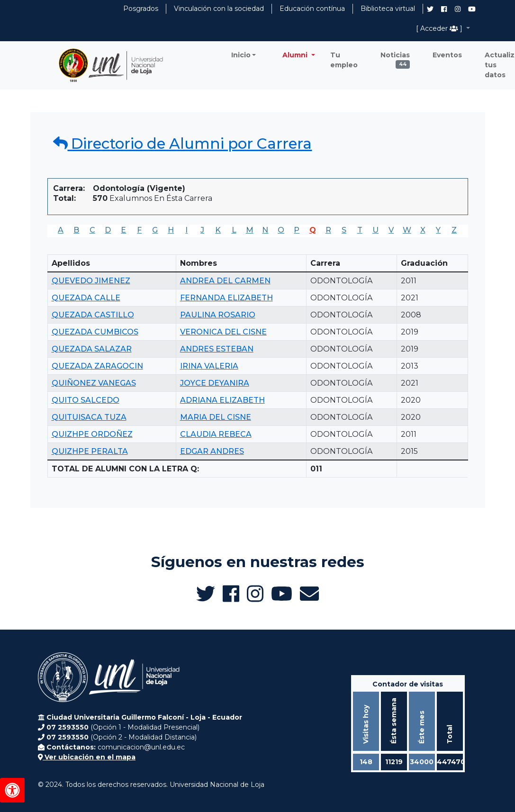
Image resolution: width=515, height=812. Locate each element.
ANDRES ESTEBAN (217, 349)
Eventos (447, 55)
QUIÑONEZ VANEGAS (94, 383)
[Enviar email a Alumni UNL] (309, 594)
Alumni (296, 55)
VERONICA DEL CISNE (223, 332)
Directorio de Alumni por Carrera (183, 144)
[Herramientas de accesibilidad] (12, 790)
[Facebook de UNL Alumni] (444, 9)
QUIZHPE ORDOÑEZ (92, 434)
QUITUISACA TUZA (89, 417)
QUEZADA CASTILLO (93, 315)
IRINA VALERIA (209, 366)
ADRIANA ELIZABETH (222, 400)
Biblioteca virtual (388, 9)
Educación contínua (312, 9)
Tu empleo (344, 60)
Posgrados (141, 9)
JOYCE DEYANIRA (215, 383)
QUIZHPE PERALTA (90, 451)
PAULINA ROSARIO (218, 315)
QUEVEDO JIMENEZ (91, 281)
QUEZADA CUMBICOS (95, 332)
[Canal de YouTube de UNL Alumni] (472, 9)
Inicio (241, 55)
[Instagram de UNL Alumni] (458, 9)
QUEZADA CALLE (86, 298)
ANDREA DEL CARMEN (225, 281)
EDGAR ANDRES (212, 451)
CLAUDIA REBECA (216, 434)
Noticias (395, 57)
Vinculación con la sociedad (219, 9)
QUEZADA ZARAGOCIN (97, 366)
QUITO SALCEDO (86, 400)
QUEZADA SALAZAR (92, 349)
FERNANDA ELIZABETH (226, 298)
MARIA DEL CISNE (216, 417)
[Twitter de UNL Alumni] (430, 10)
